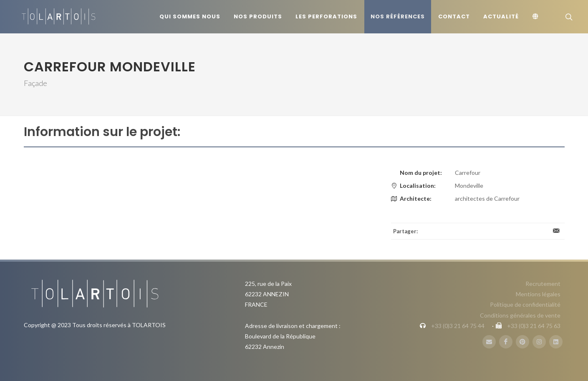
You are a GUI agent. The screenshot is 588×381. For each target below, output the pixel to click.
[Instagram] (539, 342)
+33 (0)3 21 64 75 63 (534, 326)
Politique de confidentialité (525, 304)
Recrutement (543, 284)
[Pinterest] (522, 342)
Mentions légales (538, 294)
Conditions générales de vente (520, 315)
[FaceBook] (506, 342)
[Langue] (537, 17)
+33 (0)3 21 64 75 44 (458, 326)
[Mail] (489, 342)
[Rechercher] (568, 17)
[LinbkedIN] (556, 342)
